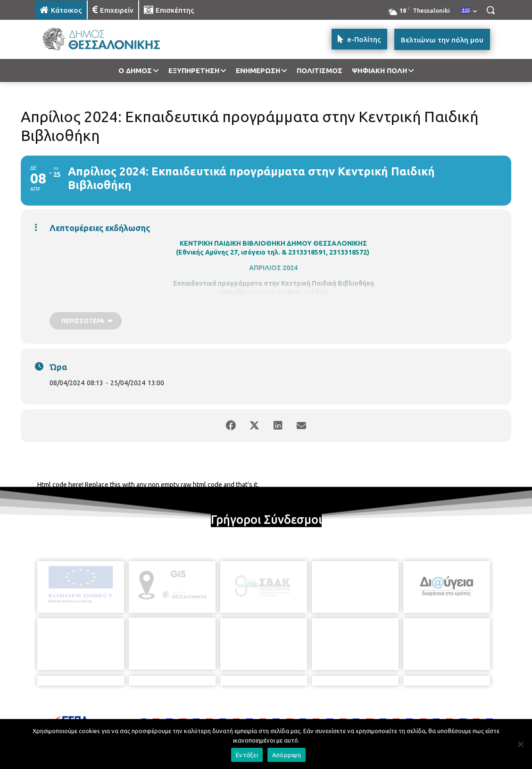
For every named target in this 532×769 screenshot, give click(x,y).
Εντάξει (247, 755)
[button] (490, 10)
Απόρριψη (287, 755)
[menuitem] (469, 11)
